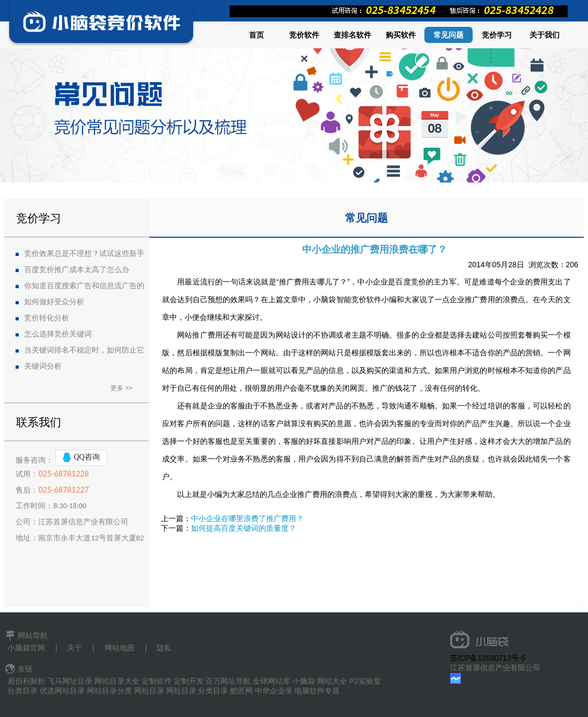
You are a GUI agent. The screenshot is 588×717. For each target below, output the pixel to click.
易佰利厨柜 (26, 681)
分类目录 (23, 691)
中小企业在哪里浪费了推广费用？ (247, 518)
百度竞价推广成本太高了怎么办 (77, 270)
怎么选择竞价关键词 (58, 334)
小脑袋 (304, 681)
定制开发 (189, 681)
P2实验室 (365, 681)
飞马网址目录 (70, 681)
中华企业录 (274, 691)
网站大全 (332, 681)
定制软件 (157, 681)
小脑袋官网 (26, 648)
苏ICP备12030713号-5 (488, 658)
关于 (75, 648)
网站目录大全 (117, 681)
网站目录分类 (109, 691)
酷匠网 (241, 691)
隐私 (164, 648)
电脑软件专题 (317, 691)
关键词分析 (43, 366)
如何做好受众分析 (54, 302)
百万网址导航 (228, 681)
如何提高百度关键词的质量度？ (244, 528)
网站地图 (120, 648)
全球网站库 (271, 681)
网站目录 (149, 691)
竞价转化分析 (47, 318)
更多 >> (122, 388)
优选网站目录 (62, 691)
